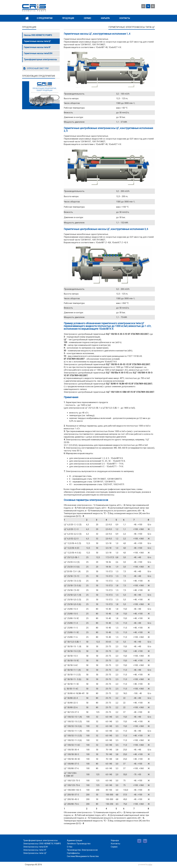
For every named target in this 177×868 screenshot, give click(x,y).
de (153, 6)
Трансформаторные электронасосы (40, 59)
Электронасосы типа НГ (35, 850)
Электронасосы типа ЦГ (35, 853)
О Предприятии (45, 18)
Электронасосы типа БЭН (36, 847)
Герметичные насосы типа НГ (37, 47)
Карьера (105, 18)
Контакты (125, 18)
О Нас (70, 847)
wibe (150, 864)
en (143, 6)
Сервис (87, 18)
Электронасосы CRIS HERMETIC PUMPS (42, 844)
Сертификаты (73, 853)
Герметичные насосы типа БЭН (38, 53)
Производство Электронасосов (82, 850)
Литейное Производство (79, 844)
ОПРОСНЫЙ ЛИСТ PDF (38, 68)
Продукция (68, 18)
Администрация (75, 840)
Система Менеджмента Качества (83, 856)
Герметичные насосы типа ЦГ (37, 41)
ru (148, 6)
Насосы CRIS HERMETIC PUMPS (38, 35)
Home (27, 18)
